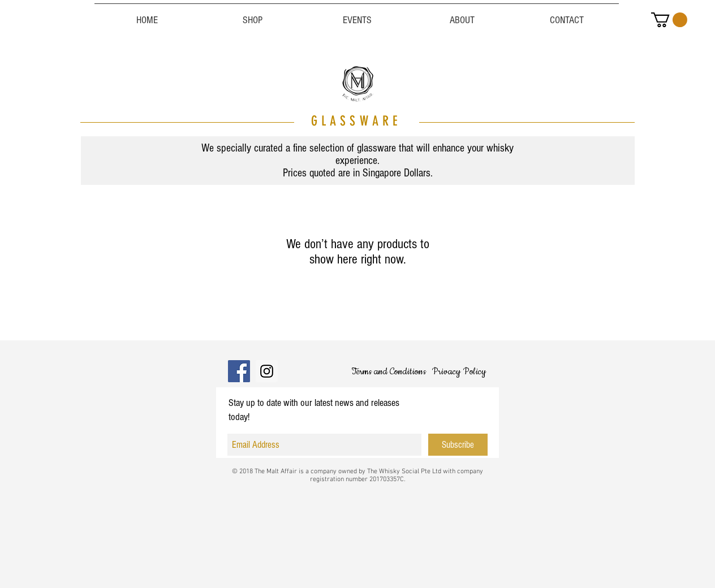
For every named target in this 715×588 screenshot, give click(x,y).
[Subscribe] (458, 445)
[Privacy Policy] (459, 371)
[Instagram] (267, 371)
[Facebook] (239, 371)
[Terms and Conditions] (389, 371)
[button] (669, 20)
